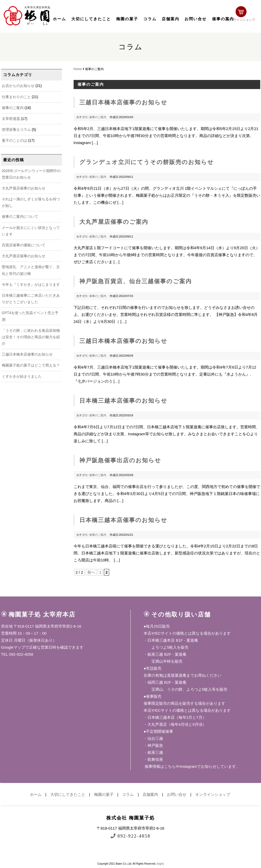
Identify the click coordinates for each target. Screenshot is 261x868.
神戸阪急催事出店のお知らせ (120, 460)
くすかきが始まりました (22, 376)
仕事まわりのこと (16, 97)
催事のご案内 (13, 108)
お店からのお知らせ (18, 86)
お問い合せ (196, 19)
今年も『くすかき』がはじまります (31, 284)
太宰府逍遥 (11, 119)
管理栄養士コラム (16, 130)
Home (78, 69)
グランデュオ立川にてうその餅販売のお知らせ (147, 162)
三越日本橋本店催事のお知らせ (27, 354)
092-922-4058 (131, 836)
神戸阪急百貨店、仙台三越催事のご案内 (136, 281)
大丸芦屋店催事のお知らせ (24, 188)
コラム (150, 19)
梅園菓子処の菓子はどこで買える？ (31, 365)
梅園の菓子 (127, 19)
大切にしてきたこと (91, 19)
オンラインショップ (244, 15)
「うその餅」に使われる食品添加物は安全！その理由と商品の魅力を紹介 (31, 337)
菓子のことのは (15, 140)
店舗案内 (171, 19)
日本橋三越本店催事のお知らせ (123, 401)
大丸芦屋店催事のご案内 (114, 222)
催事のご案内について (20, 216)
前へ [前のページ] (91, 572)
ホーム (59, 19)
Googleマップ (13, 647)
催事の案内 (223, 19)
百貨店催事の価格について (24, 245)
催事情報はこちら (160, 766)
